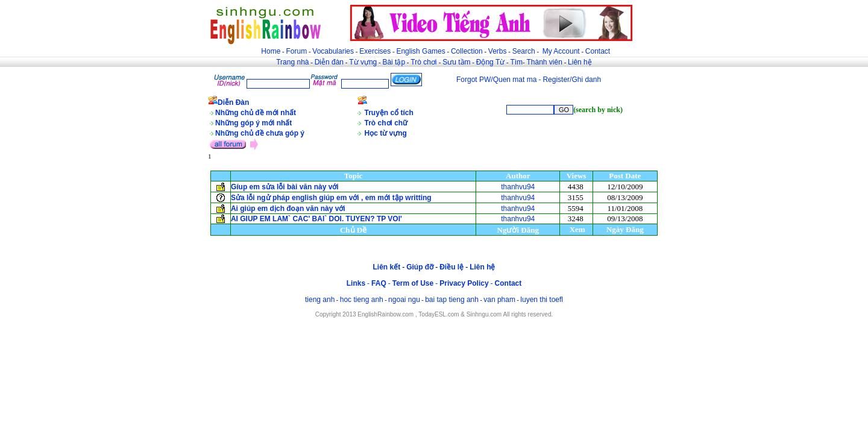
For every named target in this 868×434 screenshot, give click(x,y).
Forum (296, 51)
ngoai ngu (404, 300)
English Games (420, 51)
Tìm (516, 62)
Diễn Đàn (233, 102)
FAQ (379, 283)
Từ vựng (363, 62)
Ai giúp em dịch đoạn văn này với (288, 209)
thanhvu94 (518, 187)
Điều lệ (451, 267)
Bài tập (394, 62)
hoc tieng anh (362, 300)
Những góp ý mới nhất (253, 123)
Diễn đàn (329, 62)
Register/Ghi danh (572, 80)
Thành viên (545, 62)
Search (524, 51)
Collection (467, 51)
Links (356, 283)
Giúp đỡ (420, 267)
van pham (499, 300)
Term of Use (413, 283)
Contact (598, 51)
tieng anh (320, 300)
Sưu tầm (456, 62)
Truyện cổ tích (389, 113)
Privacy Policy (464, 283)
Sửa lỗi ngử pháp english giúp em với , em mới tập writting (331, 198)
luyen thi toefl (542, 300)
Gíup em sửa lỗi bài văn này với (285, 187)
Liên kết (386, 267)
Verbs (498, 51)
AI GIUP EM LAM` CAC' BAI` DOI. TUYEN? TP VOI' (316, 219)
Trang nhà (292, 62)
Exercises (375, 51)
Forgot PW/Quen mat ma (496, 80)
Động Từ (490, 62)
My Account (561, 51)
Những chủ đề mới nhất (256, 113)
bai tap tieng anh (452, 300)
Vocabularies (333, 51)
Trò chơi (425, 62)
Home (271, 51)
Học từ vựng (386, 133)
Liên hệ (580, 62)
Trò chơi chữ (386, 123)
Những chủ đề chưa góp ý (260, 133)
